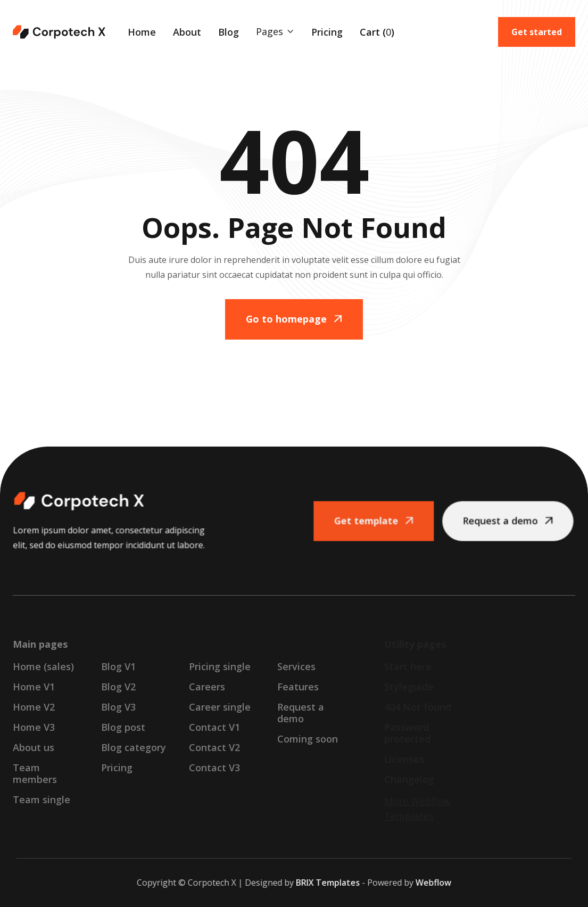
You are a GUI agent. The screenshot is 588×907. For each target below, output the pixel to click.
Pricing (327, 32)
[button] (275, 31)
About (187, 32)
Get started (537, 32)
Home (142, 32)
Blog (229, 32)
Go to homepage (294, 319)
